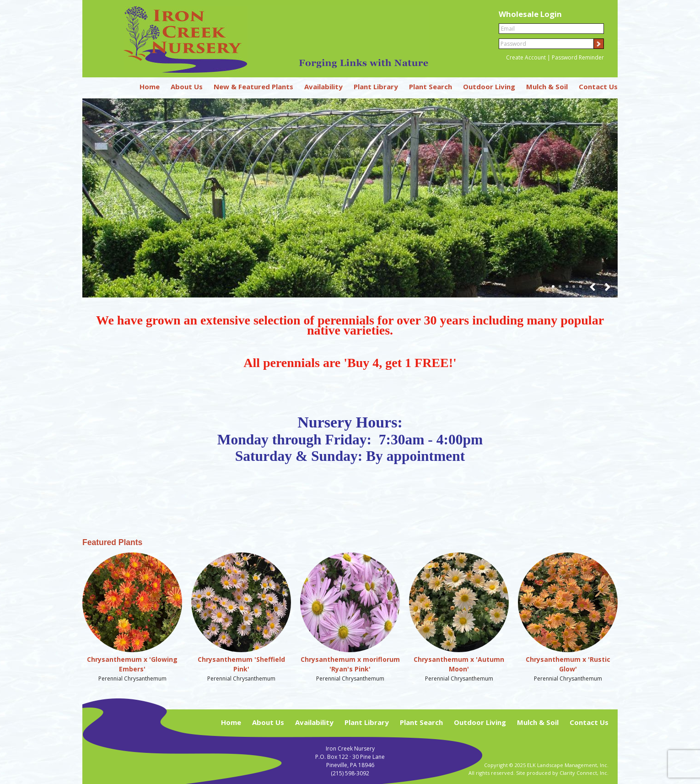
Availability (323, 87)
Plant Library (376, 87)
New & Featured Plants (253, 87)
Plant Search (431, 87)
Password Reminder (578, 57)
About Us (187, 87)
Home (150, 87)
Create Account (526, 57)
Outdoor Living (489, 87)
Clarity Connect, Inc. (584, 773)
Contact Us (598, 87)
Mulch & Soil (547, 87)
